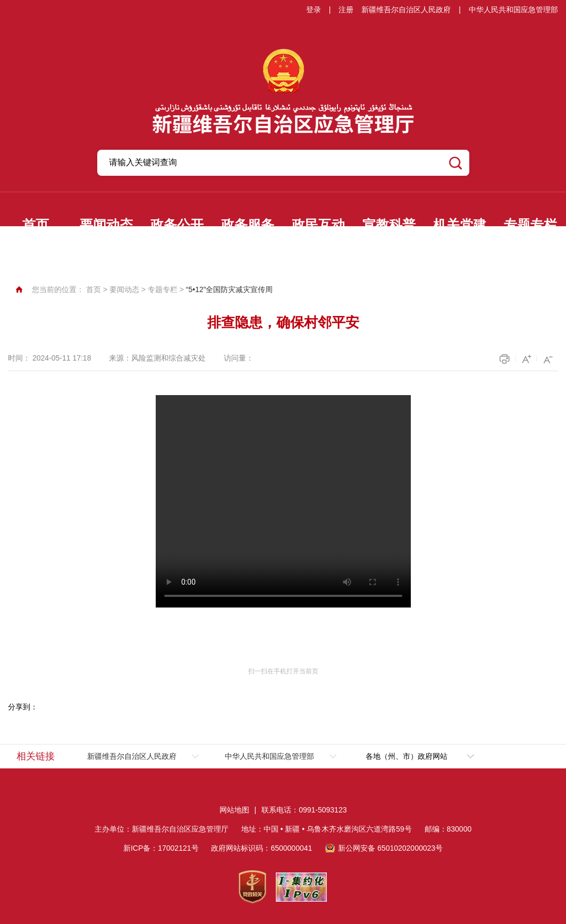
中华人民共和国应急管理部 (513, 10)
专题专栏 (530, 225)
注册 (346, 10)
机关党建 (460, 225)
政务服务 (248, 225)
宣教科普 (389, 225)
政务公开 (177, 225)
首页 (36, 225)
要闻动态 (106, 225)
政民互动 (318, 225)
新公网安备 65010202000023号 (390, 848)
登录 (314, 10)
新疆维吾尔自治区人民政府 (406, 10)
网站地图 (234, 810)
